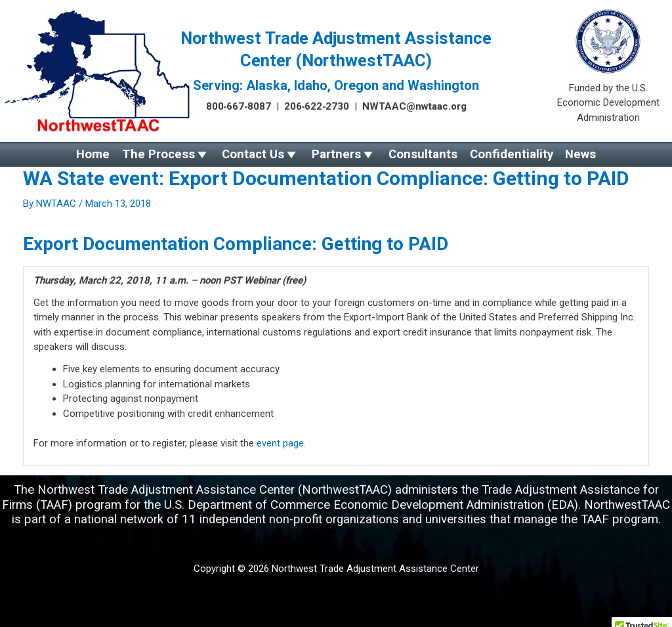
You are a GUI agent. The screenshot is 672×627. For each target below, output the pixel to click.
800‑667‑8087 (239, 106)
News (580, 154)
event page (280, 443)
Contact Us (253, 154)
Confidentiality (512, 154)
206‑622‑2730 (317, 106)
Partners (336, 154)
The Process (158, 154)
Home (93, 154)
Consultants (423, 154)
